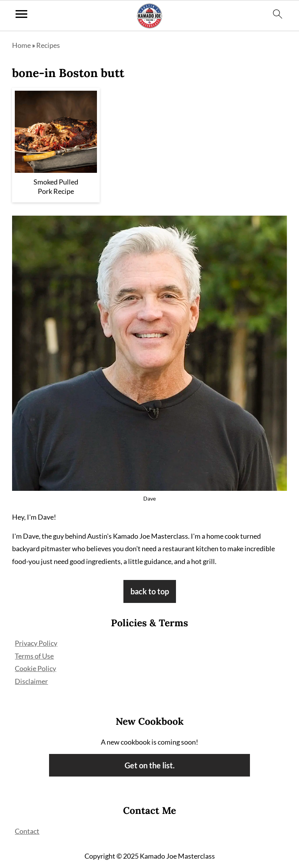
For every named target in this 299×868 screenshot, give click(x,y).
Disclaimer (31, 681)
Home (21, 45)
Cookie (26, 668)
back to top (150, 591)
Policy (47, 668)
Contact (27, 831)
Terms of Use (34, 656)
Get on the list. (150, 765)
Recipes (48, 45)
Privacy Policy (36, 643)
